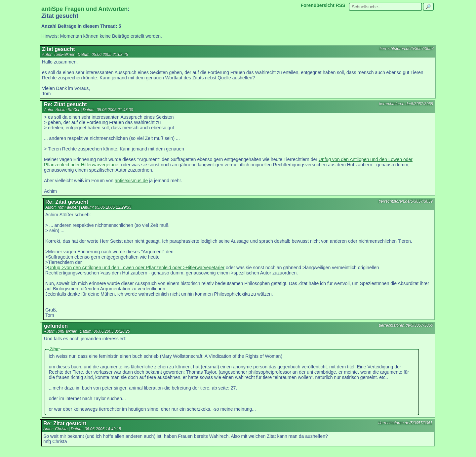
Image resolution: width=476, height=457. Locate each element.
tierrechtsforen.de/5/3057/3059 (406, 201)
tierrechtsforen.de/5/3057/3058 (406, 104)
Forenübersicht (318, 5)
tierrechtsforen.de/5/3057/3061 (405, 423)
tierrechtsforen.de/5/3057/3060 (406, 325)
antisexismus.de (131, 181)
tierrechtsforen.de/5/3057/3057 (407, 49)
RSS (341, 5)
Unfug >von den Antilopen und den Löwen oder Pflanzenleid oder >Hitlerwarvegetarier (136, 268)
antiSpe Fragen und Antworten (84, 9)
